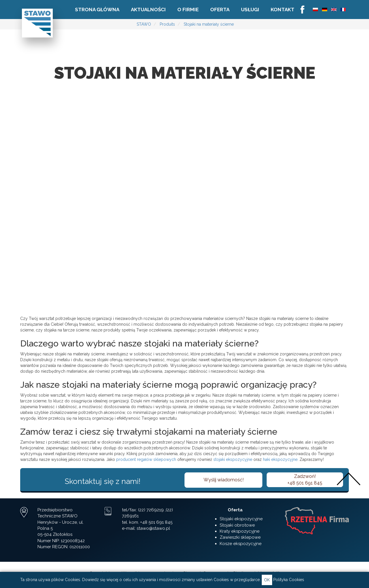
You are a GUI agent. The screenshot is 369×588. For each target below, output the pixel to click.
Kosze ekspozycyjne (241, 544)
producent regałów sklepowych (146, 459)
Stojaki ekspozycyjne (241, 519)
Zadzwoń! (305, 480)
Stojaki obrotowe (237, 525)
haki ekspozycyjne (280, 459)
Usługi (250, 10)
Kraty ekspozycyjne (240, 531)
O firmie (188, 10)
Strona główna (97, 10)
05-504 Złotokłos (55, 534)
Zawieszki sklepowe (240, 537)
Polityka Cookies (289, 580)
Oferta (220, 10)
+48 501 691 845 (156, 522)
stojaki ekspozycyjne (233, 459)
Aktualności (148, 10)
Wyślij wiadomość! (224, 480)
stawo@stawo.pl (153, 528)
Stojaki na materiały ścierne (209, 24)
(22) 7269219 (151, 510)
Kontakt (283, 10)
